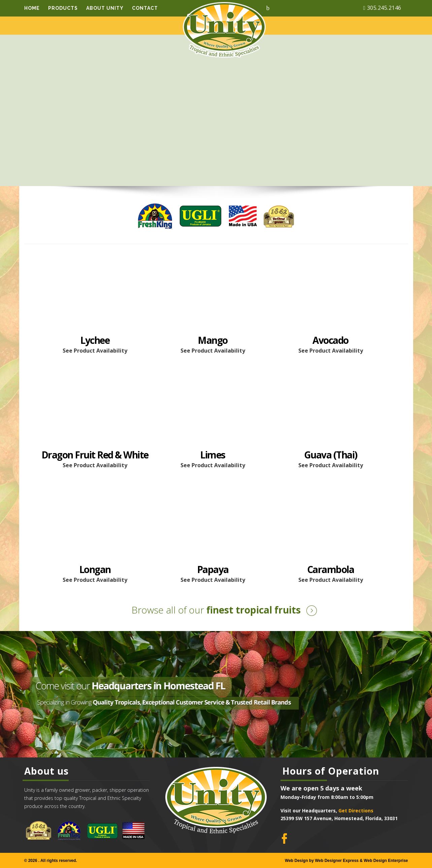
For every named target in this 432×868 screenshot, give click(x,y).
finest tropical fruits (216, 610)
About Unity (105, 8)
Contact (145, 8)
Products (63, 8)
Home (32, 8)
